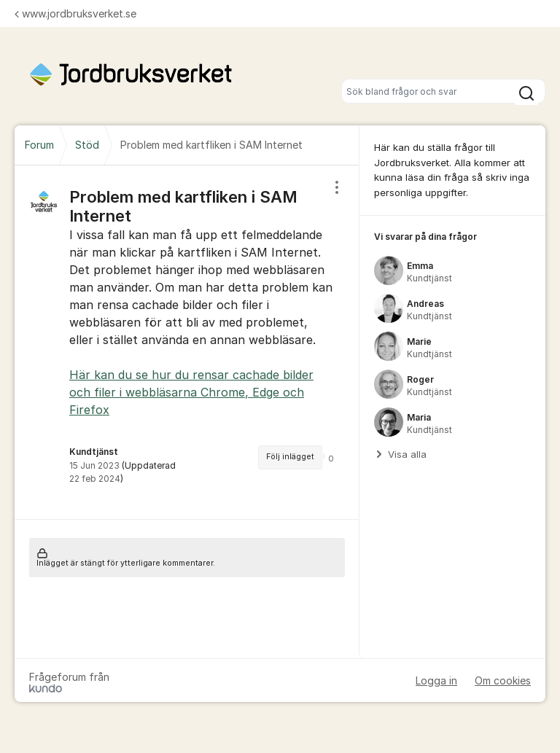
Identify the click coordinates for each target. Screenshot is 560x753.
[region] (187, 342)
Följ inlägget (290, 457)
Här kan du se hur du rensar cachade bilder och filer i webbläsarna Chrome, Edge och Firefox (191, 392)
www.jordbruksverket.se (75, 13)
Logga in (436, 680)
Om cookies (503, 680)
